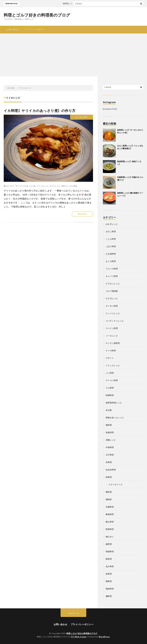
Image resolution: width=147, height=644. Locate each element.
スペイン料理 (112, 328)
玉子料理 (110, 455)
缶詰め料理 (111, 470)
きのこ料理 (111, 231)
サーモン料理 (112, 306)
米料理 (109, 462)
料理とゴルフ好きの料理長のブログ (37, 15)
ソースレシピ (112, 336)
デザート (110, 358)
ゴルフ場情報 (112, 291)
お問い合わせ (13, 30)
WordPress (104, 637)
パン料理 (110, 373)
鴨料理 (109, 581)
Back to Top (73, 613)
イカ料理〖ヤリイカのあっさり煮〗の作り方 (41, 111)
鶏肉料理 (110, 589)
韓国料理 (110, 551)
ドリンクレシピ (113, 365)
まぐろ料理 (111, 261)
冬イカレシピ (55, 186)
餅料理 (109, 559)
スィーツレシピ (113, 313)
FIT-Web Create (79, 637)
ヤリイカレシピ (43, 186)
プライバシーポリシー (35, 30)
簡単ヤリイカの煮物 (69, 186)
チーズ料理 (111, 351)
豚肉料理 (110, 514)
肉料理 (109, 477)
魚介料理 (83, 117)
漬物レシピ (111, 440)
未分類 (109, 410)
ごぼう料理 (111, 246)
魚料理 (109, 574)
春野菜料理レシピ (114, 403)
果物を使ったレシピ (115, 418)
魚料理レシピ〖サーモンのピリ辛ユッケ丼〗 (82, 4)
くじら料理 (111, 239)
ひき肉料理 (111, 254)
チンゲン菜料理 (113, 343)
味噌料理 (110, 395)
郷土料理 (110, 522)
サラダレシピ (112, 298)
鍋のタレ (110, 537)
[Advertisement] (73, 55)
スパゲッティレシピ (115, 321)
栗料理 (109, 425)
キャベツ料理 (112, 276)
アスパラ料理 (112, 269)
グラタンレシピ (113, 284)
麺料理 (109, 596)
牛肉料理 (110, 447)
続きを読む (82, 214)
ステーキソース (116, 485)
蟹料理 (109, 492)
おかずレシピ (112, 224)
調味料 (109, 499)
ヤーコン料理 (112, 380)
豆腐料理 (110, 507)
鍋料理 (109, 544)
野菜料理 (110, 529)
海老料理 (110, 432)
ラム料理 (110, 388)
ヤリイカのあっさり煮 (27, 186)
